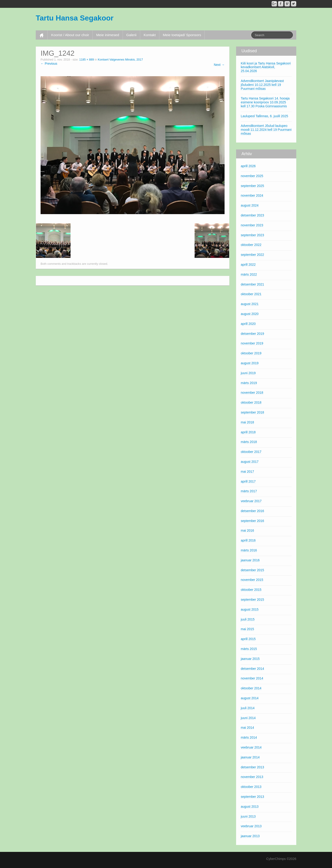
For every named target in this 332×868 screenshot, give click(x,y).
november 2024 (252, 195)
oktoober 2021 (251, 294)
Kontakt (150, 35)
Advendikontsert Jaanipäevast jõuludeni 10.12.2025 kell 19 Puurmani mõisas (262, 85)
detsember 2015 (252, 570)
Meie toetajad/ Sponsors (182, 35)
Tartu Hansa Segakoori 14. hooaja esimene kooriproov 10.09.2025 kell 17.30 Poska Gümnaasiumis (265, 102)
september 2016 (252, 521)
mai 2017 (247, 472)
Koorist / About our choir (70, 35)
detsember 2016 (252, 511)
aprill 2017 (248, 481)
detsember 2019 (252, 334)
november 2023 (252, 225)
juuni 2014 (248, 718)
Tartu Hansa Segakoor (75, 18)
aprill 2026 (248, 166)
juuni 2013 (248, 816)
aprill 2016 (248, 540)
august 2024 (250, 205)
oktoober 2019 (251, 353)
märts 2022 (249, 274)
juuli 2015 (248, 619)
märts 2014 (249, 737)
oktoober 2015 (251, 590)
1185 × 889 (87, 60)
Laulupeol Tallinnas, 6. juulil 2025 (264, 116)
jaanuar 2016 (250, 560)
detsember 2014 (252, 669)
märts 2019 (249, 383)
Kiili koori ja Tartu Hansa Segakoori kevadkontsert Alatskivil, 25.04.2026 (266, 67)
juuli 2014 (248, 708)
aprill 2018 (248, 432)
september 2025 (252, 186)
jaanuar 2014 (250, 757)
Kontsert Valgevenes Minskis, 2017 (120, 60)
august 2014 (250, 698)
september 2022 (252, 255)
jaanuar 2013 (250, 836)
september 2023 (252, 235)
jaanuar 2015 (250, 659)
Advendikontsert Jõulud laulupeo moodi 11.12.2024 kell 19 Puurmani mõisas (266, 130)
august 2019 (250, 363)
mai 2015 (247, 629)
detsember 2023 (252, 215)
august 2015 (250, 609)
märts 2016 (249, 550)
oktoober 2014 (251, 688)
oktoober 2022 (251, 245)
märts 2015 (249, 649)
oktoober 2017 (251, 452)
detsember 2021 (252, 284)
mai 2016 (247, 530)
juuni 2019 (248, 373)
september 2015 (252, 600)
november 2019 (252, 343)
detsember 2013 (252, 767)
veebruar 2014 (251, 747)
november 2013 (252, 777)
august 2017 (250, 462)
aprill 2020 (248, 324)
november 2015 (252, 580)
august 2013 (250, 807)
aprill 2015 (248, 639)
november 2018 (252, 393)
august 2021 (250, 304)
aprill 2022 (248, 265)
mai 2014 (247, 728)
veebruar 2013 (251, 826)
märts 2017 (249, 491)
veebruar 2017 (251, 501)
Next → (219, 65)
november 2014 (252, 678)
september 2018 (252, 412)
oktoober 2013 (251, 787)
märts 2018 (249, 442)
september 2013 (252, 797)
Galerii (131, 35)
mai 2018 (247, 422)
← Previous (49, 64)
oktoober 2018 (251, 402)
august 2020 (250, 314)
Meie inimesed (108, 35)
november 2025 (252, 176)
